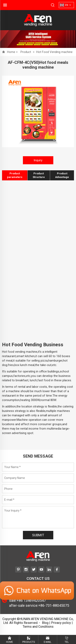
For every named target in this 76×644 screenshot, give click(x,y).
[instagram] (26, 570)
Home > (13, 52)
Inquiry (38, 160)
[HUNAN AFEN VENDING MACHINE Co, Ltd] (38, 25)
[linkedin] (49, 570)
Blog (45, 623)
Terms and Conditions (38, 627)
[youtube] (41, 570)
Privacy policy (61, 623)
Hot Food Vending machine (54, 52)
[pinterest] (18, 570)
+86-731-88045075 (54, 605)
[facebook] (57, 570)
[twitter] (34, 570)
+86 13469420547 (31, 600)
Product (26, 52)
